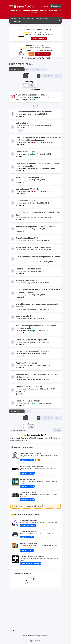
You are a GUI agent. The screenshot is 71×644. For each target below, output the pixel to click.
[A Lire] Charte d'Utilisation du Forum (30, 95)
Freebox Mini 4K (21, 64)
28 (57, 76)
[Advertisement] (36, 608)
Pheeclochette (34, 262)
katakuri (32, 250)
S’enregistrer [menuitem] (56, 6)
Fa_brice (32, 365)
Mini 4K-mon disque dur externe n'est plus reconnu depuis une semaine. (36, 327)
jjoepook (32, 283)
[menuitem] (60, 20)
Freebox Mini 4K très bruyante (28, 401)
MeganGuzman (34, 389)
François (32, 97)
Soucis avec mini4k (23, 316)
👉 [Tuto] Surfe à (27, 506)
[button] (11, 6)
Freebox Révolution (29, 99)
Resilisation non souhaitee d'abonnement (32, 351)
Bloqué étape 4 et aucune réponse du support (34, 247)
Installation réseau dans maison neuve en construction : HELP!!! (38, 214)
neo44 (31, 114)
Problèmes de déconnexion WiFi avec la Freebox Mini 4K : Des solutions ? (37, 376)
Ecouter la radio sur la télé (26, 201)
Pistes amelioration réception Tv (29, 178)
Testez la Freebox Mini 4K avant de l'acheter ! (34, 112)
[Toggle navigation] (13, 630)
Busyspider (33, 143)
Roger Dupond (34, 168)
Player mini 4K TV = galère (26, 363)
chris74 (32, 319)
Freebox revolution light (25, 152)
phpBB (31, 635)
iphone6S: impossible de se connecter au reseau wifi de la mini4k (38, 305)
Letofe (31, 240)
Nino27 (31, 380)
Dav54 (31, 126)
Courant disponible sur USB (27, 238)
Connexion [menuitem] (44, 6)
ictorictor (32, 203)
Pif (30, 180)
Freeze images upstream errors (28, 269)
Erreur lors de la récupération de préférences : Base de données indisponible (37, 165)
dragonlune (33, 309)
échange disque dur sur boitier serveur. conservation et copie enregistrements (38, 291)
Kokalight (32, 154)
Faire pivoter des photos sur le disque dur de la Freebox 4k (38, 258)
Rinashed (32, 342)
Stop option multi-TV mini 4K (27, 189)
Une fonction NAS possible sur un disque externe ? (36, 226)
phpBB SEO (39, 640)
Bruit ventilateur (22, 123)
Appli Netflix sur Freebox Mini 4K (29, 387)
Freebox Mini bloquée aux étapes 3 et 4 (31, 340)
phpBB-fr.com (38, 637)
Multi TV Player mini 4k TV (26, 280)
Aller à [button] (58, 430)
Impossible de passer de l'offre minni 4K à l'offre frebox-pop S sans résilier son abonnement (38, 139)
